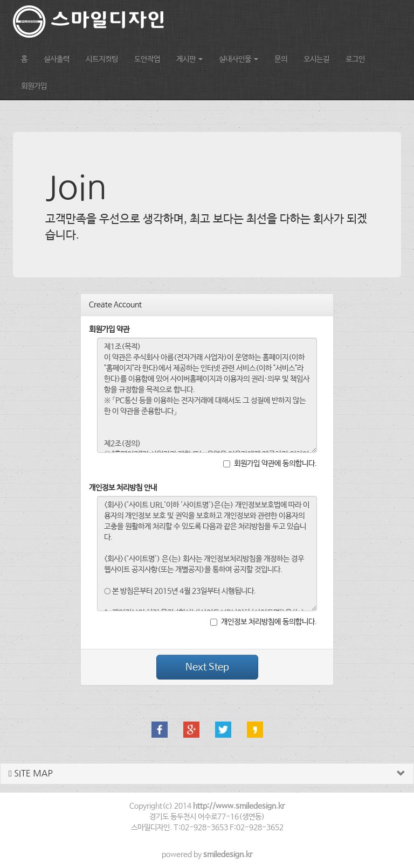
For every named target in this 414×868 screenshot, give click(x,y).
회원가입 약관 (109, 330)
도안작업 (147, 59)
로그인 (355, 59)
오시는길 (316, 59)
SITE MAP (31, 773)
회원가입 (34, 86)
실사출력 (57, 59)
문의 (281, 59)
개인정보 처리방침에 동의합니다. (264, 622)
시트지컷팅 (102, 59)
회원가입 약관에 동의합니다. (270, 464)
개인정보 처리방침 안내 (123, 488)
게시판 (189, 59)
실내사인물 (239, 59)
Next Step (207, 667)
